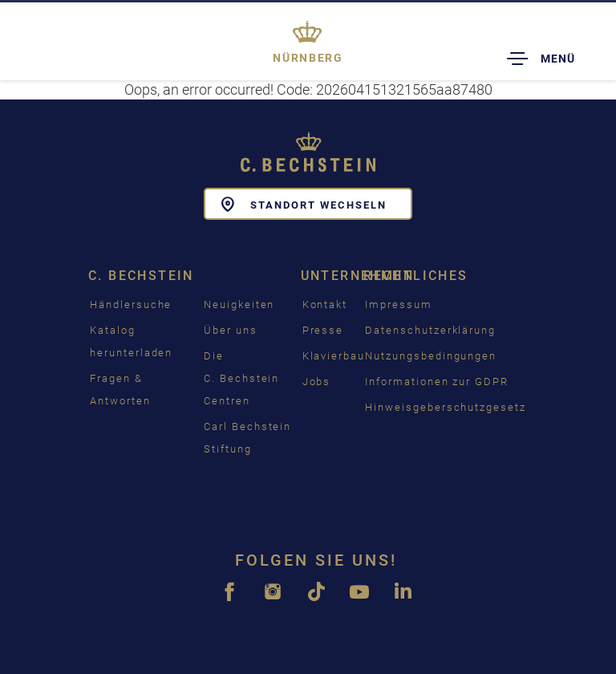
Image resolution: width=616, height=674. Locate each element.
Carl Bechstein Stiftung (247, 438)
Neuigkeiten (239, 305)
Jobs (317, 382)
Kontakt (325, 305)
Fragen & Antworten (120, 390)
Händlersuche (131, 305)
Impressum (399, 305)
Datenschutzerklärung (430, 330)
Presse (323, 330)
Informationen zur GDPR (437, 382)
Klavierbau (334, 356)
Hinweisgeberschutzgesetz (446, 407)
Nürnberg (308, 58)
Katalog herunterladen (131, 341)
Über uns (231, 330)
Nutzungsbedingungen (431, 356)
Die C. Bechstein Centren (241, 378)
